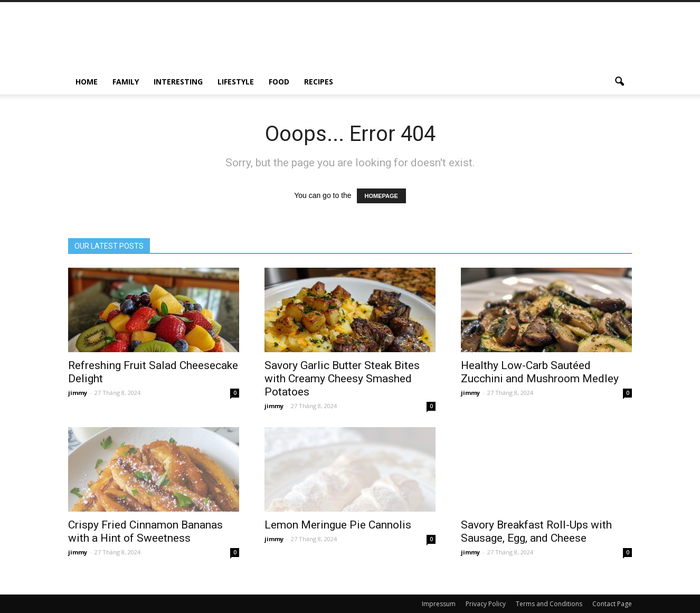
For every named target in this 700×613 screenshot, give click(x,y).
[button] (619, 82)
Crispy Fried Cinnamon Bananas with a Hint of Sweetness (145, 531)
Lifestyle (236, 82)
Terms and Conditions (549, 604)
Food (279, 82)
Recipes (319, 82)
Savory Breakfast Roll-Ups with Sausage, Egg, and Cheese (536, 531)
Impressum (439, 604)
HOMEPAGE (381, 196)
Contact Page (612, 604)
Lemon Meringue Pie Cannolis (338, 525)
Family (126, 82)
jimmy (78, 393)
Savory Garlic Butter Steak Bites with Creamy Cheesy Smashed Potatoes (342, 379)
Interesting (178, 82)
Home (87, 82)
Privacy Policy (486, 604)
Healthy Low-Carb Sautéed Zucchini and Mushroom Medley (540, 372)
